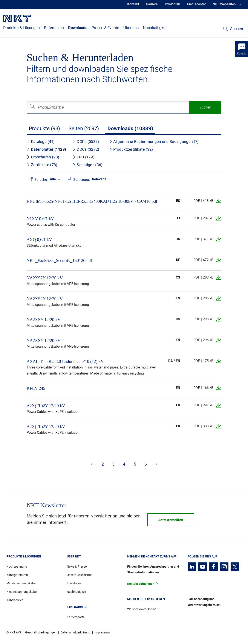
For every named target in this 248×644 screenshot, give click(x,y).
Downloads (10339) (130, 128)
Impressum (102, 632)
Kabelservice (15, 600)
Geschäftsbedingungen (41, 632)
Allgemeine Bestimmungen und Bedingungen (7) (154, 142)
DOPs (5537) (86, 142)
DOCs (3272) (86, 149)
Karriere (152, 4)
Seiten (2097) (84, 128)
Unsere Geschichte (79, 575)
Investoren (172, 4)
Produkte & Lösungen (21, 28)
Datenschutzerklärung (75, 632)
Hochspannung (17, 567)
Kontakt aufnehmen (141, 584)
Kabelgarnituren (17, 575)
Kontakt (133, 4)
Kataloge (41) (41, 142)
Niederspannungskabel (22, 592)
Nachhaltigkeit (155, 28)
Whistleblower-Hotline (142, 609)
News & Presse (77, 567)
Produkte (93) (44, 128)
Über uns (131, 28)
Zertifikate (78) (42, 165)
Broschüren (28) (43, 157)
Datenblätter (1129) (46, 149)
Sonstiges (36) (87, 165)
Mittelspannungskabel (21, 583)
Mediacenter (196, 4)
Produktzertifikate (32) (131, 149)
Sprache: (41, 180)
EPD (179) (83, 157)
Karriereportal (76, 617)
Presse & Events (105, 28)
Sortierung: (82, 180)
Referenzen (54, 28)
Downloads (78, 28)
